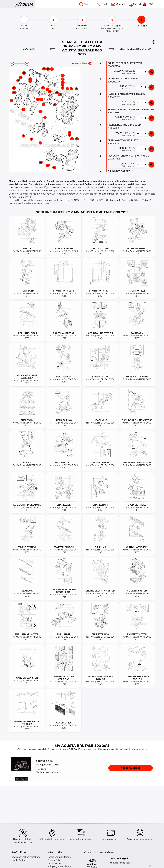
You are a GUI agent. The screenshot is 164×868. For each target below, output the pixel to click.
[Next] (112, 49)
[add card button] (151, 72)
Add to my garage (131, 768)
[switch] (90, 63)
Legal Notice (54, 863)
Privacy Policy (55, 860)
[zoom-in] (27, 64)
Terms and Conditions (59, 857)
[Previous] (52, 49)
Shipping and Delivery (59, 866)
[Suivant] (31, 779)
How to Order (18, 860)
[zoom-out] (12, 64)
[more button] (145, 72)
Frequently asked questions (26, 857)
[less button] (138, 72)
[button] (154, 42)
